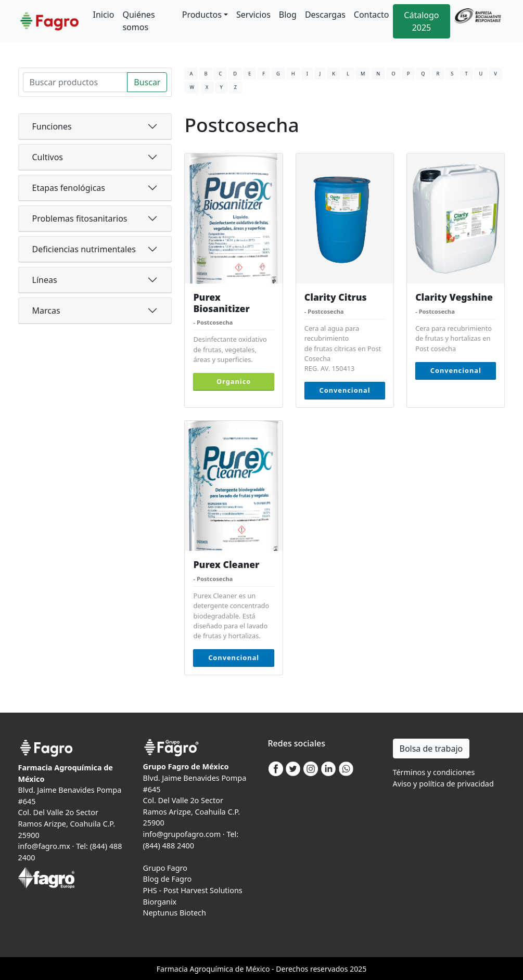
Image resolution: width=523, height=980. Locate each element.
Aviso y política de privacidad (443, 784)
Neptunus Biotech (175, 913)
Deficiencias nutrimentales (84, 249)
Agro (198, 969)
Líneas (45, 280)
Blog (288, 15)
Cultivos (48, 157)
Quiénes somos (138, 21)
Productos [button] (202, 15)
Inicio (104, 15)
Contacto (372, 15)
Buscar (147, 82)
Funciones (52, 126)
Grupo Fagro (165, 868)
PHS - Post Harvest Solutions (193, 890)
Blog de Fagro (168, 879)
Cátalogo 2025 (421, 21)
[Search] (75, 82)
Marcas (46, 311)
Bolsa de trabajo (431, 749)
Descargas (325, 15)
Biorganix (160, 902)
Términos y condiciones (434, 772)
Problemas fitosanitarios (80, 218)
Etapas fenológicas (69, 188)
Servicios (253, 15)
